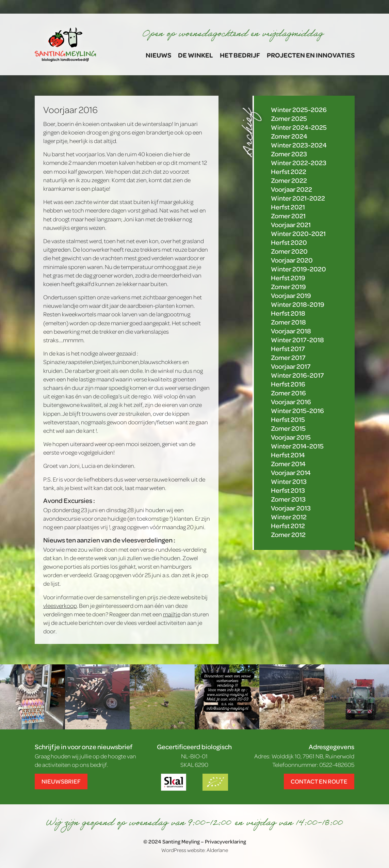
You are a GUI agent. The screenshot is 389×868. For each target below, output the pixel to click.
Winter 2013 (289, 481)
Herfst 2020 (289, 242)
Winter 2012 (289, 517)
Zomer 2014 (288, 464)
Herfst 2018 (288, 313)
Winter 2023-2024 (299, 145)
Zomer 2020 (289, 251)
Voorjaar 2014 (291, 472)
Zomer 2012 (288, 534)
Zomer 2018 (288, 322)
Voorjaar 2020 (292, 260)
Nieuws (158, 55)
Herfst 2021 (288, 207)
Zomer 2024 (289, 136)
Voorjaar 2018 (291, 331)
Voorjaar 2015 (291, 437)
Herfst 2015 (288, 419)
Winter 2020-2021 (298, 233)
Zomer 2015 (288, 428)
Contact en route (319, 781)
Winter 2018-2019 (298, 304)
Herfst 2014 (288, 455)
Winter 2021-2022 (298, 198)
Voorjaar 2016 (291, 402)
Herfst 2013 (288, 490)
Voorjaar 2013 (291, 508)
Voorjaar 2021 (291, 225)
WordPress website (183, 850)
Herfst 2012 (288, 526)
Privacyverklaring (225, 841)
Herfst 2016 (288, 384)
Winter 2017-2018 (297, 340)
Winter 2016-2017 (297, 375)
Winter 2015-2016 (297, 411)
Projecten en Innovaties (311, 55)
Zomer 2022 (289, 180)
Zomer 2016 (288, 393)
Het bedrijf (240, 55)
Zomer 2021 (288, 216)
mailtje (172, 614)
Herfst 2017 (288, 349)
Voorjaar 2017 (291, 366)
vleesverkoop (60, 605)
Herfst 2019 (288, 278)
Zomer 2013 (288, 499)
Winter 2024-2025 (299, 127)
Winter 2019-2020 (298, 269)
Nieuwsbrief (61, 781)
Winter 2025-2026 (299, 109)
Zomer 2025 (289, 118)
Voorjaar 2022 (291, 189)
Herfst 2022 (289, 171)
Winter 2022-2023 (299, 163)
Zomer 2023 (289, 154)
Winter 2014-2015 (297, 446)
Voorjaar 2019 (291, 295)
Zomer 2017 (288, 357)
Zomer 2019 (288, 287)
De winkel (196, 55)
